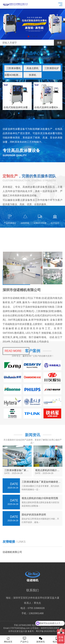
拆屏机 (33, 75)
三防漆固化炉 (52, 68)
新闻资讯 (41, 640)
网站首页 (8, 640)
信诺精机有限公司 (12, 552)
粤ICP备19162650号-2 (46, 631)
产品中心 (24, 640)
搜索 (59, 43)
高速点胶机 (33, 68)
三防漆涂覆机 (14, 68)
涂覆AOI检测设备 (13, 75)
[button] (28, 36)
